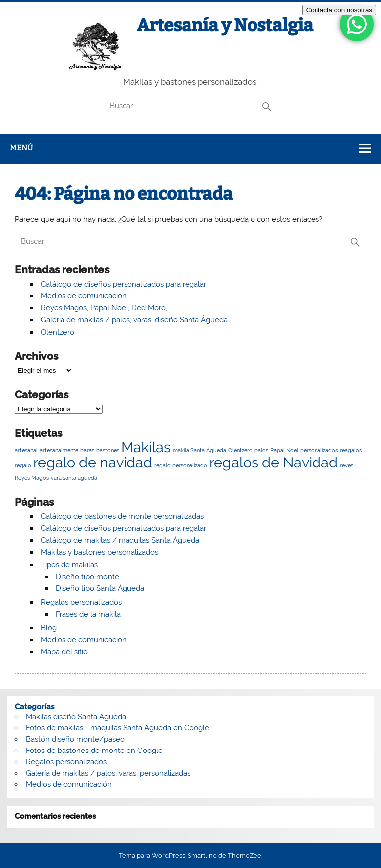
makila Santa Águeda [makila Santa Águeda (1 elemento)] (199, 450)
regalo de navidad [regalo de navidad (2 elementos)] (93, 462)
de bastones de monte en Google (105, 751)
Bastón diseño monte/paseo (75, 739)
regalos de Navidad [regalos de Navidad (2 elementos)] (274, 462)
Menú (21, 148)
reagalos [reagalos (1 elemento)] (351, 450)
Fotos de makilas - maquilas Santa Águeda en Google (118, 728)
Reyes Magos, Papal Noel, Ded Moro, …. (107, 308)
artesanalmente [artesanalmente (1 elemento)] (59, 450)
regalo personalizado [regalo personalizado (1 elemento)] (181, 465)
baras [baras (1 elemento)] (87, 450)
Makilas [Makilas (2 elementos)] (146, 447)
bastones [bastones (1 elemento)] (108, 450)
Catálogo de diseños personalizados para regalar (124, 284)
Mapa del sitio (64, 652)
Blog (49, 628)
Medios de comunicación (84, 296)
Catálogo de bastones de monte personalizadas (122, 516)
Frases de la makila (88, 614)
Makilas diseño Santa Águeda (76, 717)
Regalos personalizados (81, 602)
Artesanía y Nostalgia (225, 25)
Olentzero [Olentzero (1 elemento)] (240, 450)
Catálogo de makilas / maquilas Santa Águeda (120, 540)
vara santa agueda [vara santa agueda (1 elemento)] (74, 478)
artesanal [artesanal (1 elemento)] (26, 450)
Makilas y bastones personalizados (99, 552)
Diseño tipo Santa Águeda (100, 588)
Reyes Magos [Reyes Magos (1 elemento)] (32, 478)
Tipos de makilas (69, 565)
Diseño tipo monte (87, 577)
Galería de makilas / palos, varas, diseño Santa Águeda (134, 320)
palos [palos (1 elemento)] (261, 450)
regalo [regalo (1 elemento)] (23, 465)
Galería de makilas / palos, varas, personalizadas (108, 773)
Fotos (35, 751)
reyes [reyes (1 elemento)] (347, 465)
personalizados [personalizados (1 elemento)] (319, 450)
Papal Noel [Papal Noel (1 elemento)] (284, 450)
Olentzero (58, 332)
